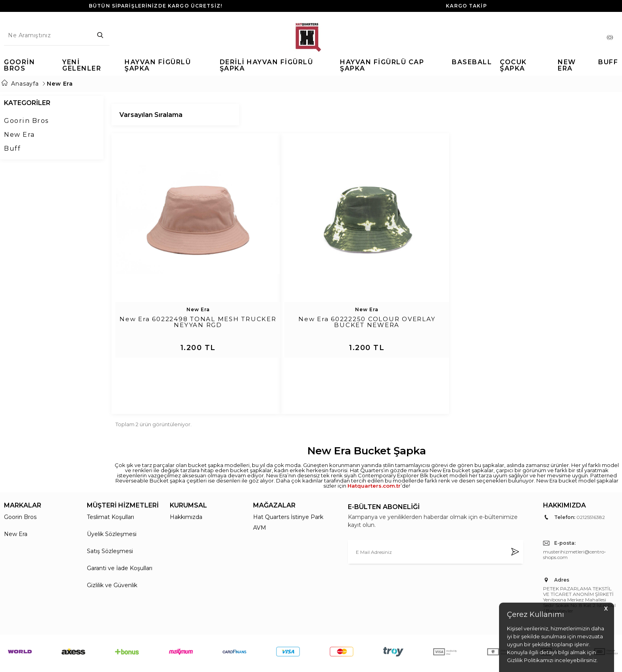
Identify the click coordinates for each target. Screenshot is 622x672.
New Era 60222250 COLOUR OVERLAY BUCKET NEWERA (367, 322)
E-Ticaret (287, 662)
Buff (12, 148)
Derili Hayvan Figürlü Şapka (267, 66)
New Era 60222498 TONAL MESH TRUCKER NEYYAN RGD (198, 322)
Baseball (472, 62)
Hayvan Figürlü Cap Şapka (382, 66)
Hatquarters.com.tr (374, 451)
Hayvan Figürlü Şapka (158, 66)
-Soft (268, 662)
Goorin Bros (19, 66)
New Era (567, 66)
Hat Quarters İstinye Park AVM (288, 488)
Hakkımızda (186, 482)
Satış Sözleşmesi (110, 517)
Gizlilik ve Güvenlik (112, 551)
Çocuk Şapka (513, 66)
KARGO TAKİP (466, 6)
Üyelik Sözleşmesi (112, 500)
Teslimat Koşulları (110, 482)
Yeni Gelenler (82, 66)
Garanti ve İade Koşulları (120, 534)
